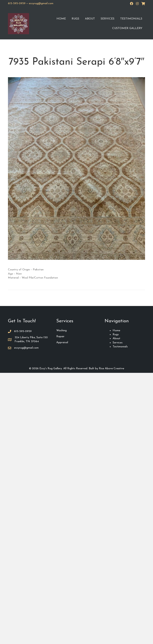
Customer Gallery (127, 28)
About (90, 19)
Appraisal (62, 342)
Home (61, 19)
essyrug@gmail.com (41, 3)
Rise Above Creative (112, 369)
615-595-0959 (17, 3)
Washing (61, 331)
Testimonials (131, 19)
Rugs (75, 19)
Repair (60, 337)
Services (108, 19)
